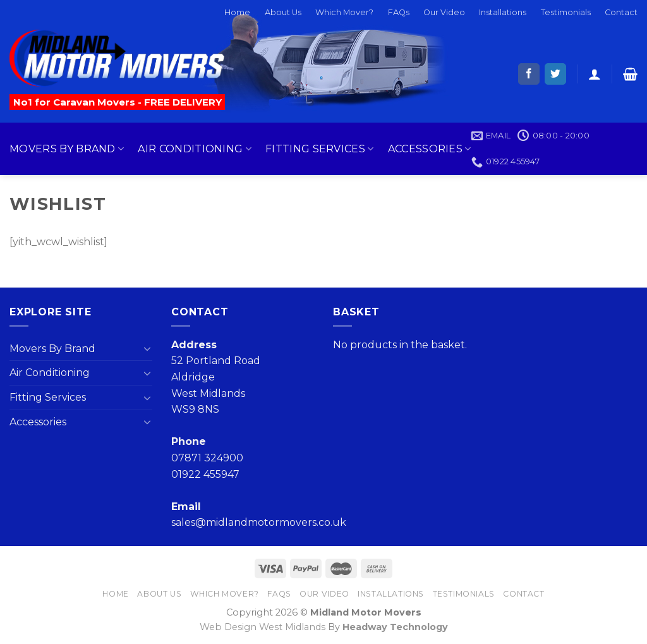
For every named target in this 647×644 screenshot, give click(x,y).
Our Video (444, 12)
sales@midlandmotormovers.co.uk (259, 522)
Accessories (430, 149)
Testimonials (566, 12)
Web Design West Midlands (263, 627)
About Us (283, 12)
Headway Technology (395, 627)
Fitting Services (320, 149)
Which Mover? (344, 12)
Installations (503, 12)
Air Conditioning (195, 149)
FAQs (399, 12)
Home (237, 12)
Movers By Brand (67, 149)
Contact (621, 12)
